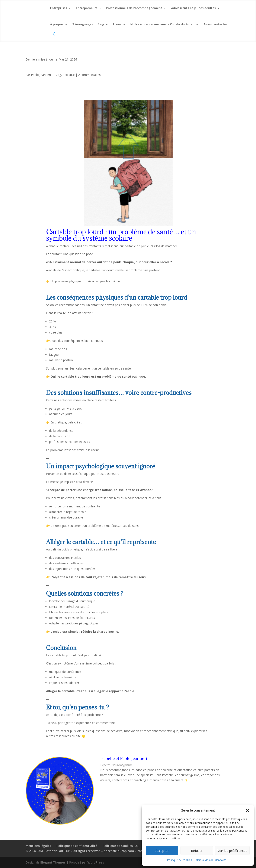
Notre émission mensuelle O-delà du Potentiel (165, 24)
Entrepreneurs (87, 8)
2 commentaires (89, 75)
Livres (117, 24)
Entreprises (59, 8)
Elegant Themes (53, 862)
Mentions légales (38, 846)
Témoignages (83, 24)
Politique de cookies (180, 860)
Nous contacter (216, 24)
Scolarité (69, 75)
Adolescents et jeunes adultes (193, 8)
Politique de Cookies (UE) (121, 846)
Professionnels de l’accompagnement (134, 8)
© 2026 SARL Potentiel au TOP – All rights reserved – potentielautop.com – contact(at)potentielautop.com (105, 851)
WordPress (96, 862)
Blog (101, 24)
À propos (57, 24)
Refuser (197, 851)
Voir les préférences (232, 851)
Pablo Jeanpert (41, 75)
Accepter (162, 851)
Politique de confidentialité (210, 860)
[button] (247, 810)
